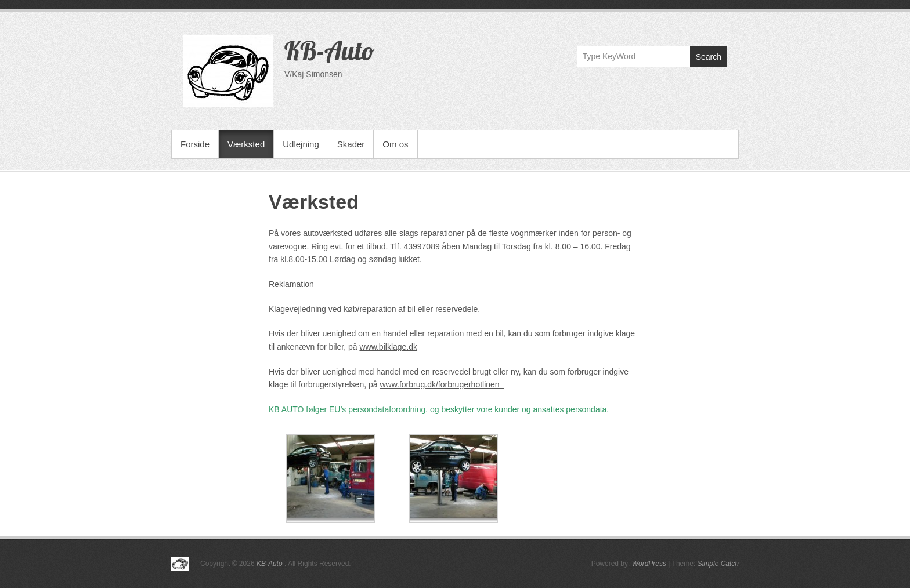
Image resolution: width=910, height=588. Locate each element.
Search (709, 57)
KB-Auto (330, 50)
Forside (195, 144)
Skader (351, 144)
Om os (395, 144)
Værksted (246, 144)
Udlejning (301, 144)
